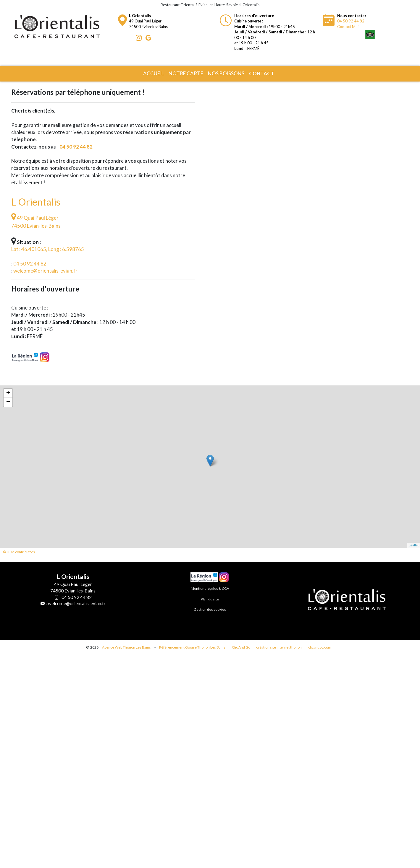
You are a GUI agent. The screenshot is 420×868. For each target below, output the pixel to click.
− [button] (8, 402)
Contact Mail (348, 27)
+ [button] (8, 393)
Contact (262, 73)
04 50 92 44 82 (351, 21)
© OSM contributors (19, 552)
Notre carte (186, 73)
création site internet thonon (279, 647)
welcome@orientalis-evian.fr (45, 271)
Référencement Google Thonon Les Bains (192, 647)
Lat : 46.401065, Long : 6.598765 (48, 249)
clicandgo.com (320, 647)
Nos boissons (226, 73)
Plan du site (210, 599)
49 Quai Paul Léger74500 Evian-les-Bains (148, 21)
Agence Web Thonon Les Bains (126, 647)
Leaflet (414, 545)
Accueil (154, 73)
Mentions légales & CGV (210, 588)
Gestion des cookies (210, 609)
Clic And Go (241, 647)
